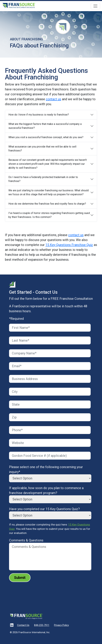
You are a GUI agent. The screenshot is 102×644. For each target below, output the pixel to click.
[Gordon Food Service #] (50, 456)
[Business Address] (50, 379)
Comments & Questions (26, 540)
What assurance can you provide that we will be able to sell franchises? (42, 149)
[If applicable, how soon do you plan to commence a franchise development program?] (50, 499)
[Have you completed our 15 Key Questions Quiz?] (50, 515)
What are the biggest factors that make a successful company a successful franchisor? (45, 126)
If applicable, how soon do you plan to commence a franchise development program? (46, 490)
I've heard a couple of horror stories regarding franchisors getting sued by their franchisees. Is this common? (49, 215)
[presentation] (34, 591)
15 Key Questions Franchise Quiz (69, 245)
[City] (50, 392)
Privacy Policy (61, 625)
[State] (50, 404)
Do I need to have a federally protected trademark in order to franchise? (43, 179)
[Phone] (50, 430)
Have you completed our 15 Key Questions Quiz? (44, 509)
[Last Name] (50, 340)
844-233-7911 (42, 625)
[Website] (50, 443)
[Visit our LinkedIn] (12, 625)
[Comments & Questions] (50, 557)
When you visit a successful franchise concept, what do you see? (46, 137)
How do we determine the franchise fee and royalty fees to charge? (47, 204)
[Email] (50, 366)
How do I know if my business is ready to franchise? (39, 115)
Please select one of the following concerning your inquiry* (46, 469)
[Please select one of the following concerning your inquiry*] (50, 478)
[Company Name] (50, 353)
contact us (53, 99)
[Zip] (50, 417)
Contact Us (23, 625)
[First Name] (50, 328)
